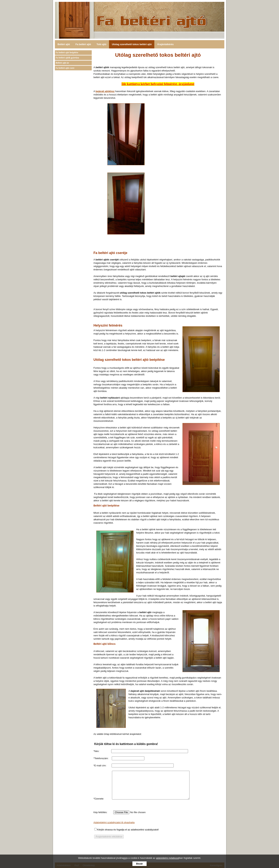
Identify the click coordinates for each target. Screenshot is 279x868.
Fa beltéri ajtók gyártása (67, 58)
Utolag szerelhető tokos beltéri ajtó (132, 44)
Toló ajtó (101, 44)
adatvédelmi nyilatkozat (167, 858)
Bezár (139, 864)
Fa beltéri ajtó (83, 44)
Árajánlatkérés (165, 44)
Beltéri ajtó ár (62, 63)
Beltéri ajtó (64, 44)
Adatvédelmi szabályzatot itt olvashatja (114, 828)
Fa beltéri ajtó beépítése (67, 52)
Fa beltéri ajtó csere (65, 68)
